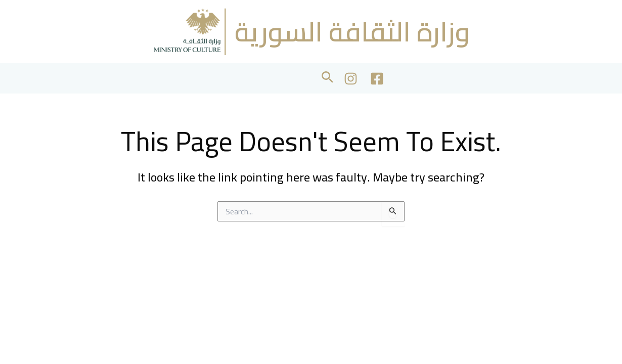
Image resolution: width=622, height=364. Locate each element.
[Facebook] (377, 79)
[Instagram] (351, 79)
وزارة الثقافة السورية (352, 32)
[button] (327, 79)
